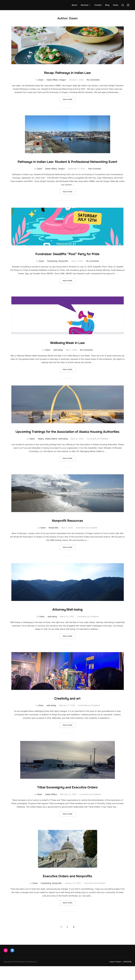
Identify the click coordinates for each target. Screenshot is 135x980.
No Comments (93, 80)
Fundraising (52, 268)
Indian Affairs (52, 80)
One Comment (95, 176)
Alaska (41, 453)
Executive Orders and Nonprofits (67, 890)
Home (115, 5)
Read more (69, 99)
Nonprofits (63, 268)
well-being (58, 357)
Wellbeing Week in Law (67, 349)
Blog (107, 5)
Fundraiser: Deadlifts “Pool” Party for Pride (67, 260)
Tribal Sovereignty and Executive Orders (67, 801)
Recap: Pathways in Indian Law (67, 72)
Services (86, 5)
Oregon (63, 80)
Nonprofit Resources (67, 534)
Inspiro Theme (115, 976)
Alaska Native (51, 453)
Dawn (41, 80)
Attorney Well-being (67, 623)
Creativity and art (67, 712)
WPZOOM (127, 976)
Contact (98, 5)
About (74, 5)
